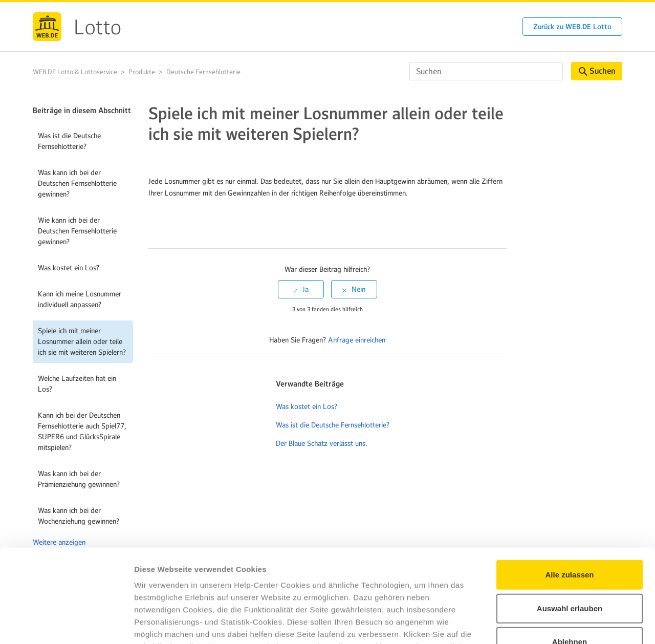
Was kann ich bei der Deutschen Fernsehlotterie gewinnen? (77, 183)
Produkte (142, 72)
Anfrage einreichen (357, 340)
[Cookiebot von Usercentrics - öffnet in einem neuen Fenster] (66, 624)
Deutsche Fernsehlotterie (203, 72)
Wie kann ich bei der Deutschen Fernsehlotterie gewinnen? (77, 231)
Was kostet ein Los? (69, 268)
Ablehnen (570, 555)
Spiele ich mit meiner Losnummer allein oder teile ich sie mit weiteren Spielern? (82, 341)
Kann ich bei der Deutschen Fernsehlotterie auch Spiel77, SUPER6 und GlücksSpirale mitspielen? (82, 431)
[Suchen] (486, 71)
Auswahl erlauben (570, 521)
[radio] (301, 289)
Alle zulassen (569, 488)
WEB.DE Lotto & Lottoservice (75, 72)
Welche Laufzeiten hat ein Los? (77, 384)
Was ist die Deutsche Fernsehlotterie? (69, 141)
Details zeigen (544, 624)
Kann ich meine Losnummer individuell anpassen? (80, 299)
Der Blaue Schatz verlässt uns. (322, 443)
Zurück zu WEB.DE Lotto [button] (572, 27)
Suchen (597, 71)
